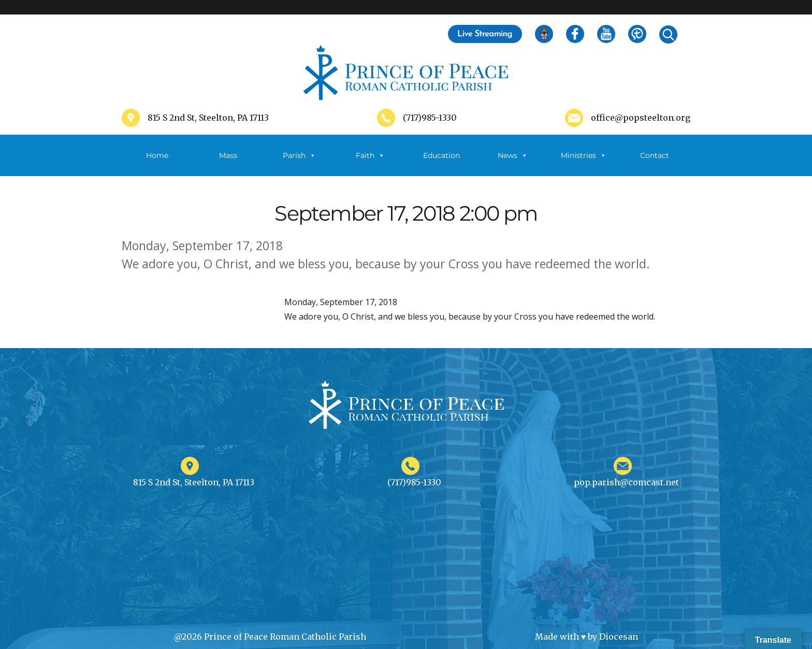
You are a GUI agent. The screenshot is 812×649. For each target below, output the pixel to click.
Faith (370, 155)
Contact (655, 155)
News (513, 155)
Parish (299, 155)
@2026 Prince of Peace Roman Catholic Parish (270, 637)
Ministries (584, 155)
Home (157, 155)
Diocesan (619, 637)
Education (441, 155)
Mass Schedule (228, 163)
